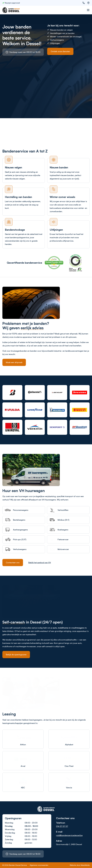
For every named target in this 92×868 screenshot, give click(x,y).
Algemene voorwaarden (39, 865)
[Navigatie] (88, 10)
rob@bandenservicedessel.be (69, 835)
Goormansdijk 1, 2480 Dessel (69, 844)
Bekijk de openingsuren (16, 655)
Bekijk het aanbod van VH (40, 563)
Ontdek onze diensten (60, 51)
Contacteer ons (13, 563)
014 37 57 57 (62, 826)
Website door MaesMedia (80, 865)
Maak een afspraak (14, 362)
